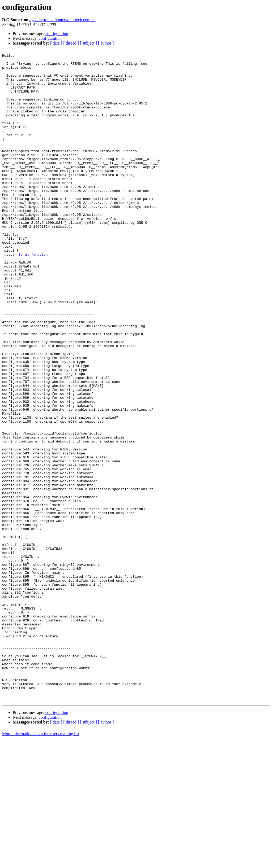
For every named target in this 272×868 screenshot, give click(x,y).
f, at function (33, 295)
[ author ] (106, 43)
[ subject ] (88, 43)
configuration (57, 34)
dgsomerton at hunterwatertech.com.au (63, 20)
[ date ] (56, 43)
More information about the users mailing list (41, 863)
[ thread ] (71, 43)
